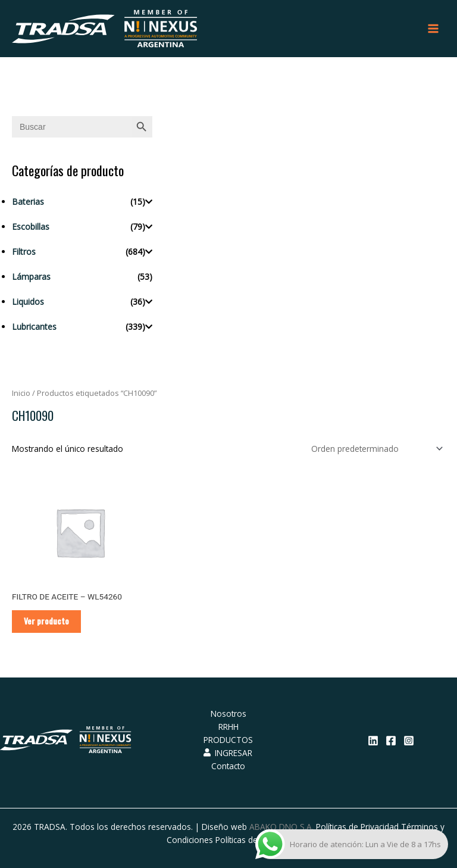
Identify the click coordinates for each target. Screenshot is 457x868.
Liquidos (28, 302)
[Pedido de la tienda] (375, 449)
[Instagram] (409, 741)
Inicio (21, 393)
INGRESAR (228, 753)
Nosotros (228, 714)
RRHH (228, 727)
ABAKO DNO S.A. (281, 827)
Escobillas (31, 227)
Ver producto (46, 621)
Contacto (228, 766)
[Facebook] (391, 741)
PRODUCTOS (228, 740)
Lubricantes (34, 327)
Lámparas (31, 277)
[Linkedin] (373, 741)
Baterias (28, 202)
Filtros (24, 252)
